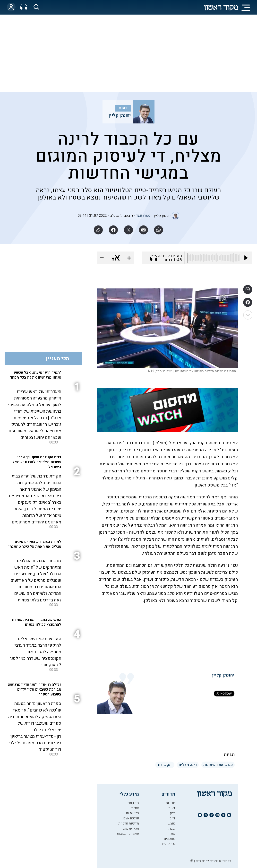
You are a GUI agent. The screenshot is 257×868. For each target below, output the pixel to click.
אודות (135, 808)
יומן (173, 813)
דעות (123, 108)
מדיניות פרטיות (129, 823)
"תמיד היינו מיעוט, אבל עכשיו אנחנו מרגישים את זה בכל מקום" (35, 375)
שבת (172, 829)
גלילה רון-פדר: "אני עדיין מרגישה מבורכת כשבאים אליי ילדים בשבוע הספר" (35, 689)
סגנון (172, 834)
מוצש (171, 823)
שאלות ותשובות (128, 834)
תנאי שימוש (131, 829)
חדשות (170, 803)
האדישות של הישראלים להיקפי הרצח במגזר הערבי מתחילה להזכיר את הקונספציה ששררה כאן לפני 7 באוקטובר (36, 652)
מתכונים (170, 839)
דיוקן (172, 818)
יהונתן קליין (120, 115)
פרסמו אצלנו (130, 818)
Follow (224, 694)
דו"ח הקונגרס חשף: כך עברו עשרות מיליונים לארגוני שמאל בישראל (37, 462)
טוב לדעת (169, 844)
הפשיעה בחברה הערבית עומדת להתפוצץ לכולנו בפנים (37, 622)
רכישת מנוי (131, 813)
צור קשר (133, 803)
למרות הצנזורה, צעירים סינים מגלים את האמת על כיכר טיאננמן (35, 544)
